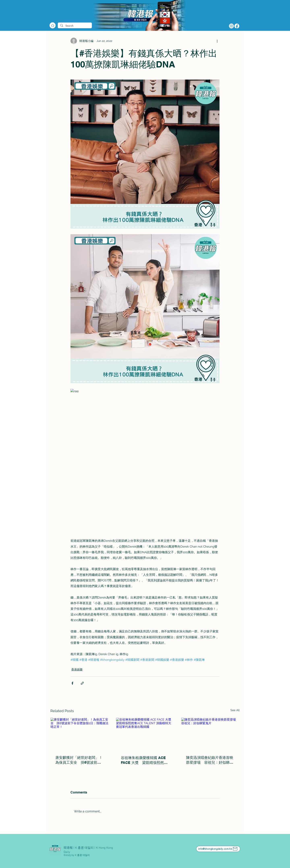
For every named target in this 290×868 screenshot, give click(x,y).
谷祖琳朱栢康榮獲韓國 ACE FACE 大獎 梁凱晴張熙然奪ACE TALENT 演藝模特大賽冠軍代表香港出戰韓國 (144, 760)
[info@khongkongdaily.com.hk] (218, 849)
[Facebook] (237, 26)
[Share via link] (82, 683)
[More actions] (217, 41)
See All (235, 710)
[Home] (53, 25)
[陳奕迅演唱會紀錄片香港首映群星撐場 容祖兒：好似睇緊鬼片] (210, 734)
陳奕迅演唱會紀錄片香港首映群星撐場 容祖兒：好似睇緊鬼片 (210, 760)
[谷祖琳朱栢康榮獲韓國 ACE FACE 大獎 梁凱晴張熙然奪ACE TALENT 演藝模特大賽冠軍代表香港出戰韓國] (145, 734)
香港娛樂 (77, 669)
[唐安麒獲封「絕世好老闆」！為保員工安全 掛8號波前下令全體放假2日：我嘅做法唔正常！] (80, 734)
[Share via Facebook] (72, 683)
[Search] (74, 26)
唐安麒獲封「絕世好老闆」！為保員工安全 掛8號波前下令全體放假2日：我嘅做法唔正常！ (79, 760)
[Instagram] (231, 26)
